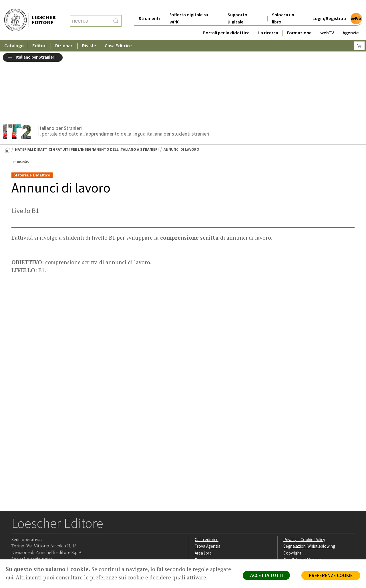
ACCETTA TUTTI (266, 575)
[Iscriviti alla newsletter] (61, 523)
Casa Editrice (118, 34)
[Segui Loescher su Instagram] (28, 524)
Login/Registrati (329, 7)
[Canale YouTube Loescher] (50, 524)
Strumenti (149, 7)
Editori (39, 34)
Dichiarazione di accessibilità (309, 504)
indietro (20, 92)
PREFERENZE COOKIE (331, 575)
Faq (198, 491)
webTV (327, 21)
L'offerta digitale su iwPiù (188, 7)
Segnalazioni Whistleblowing (309, 477)
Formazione (299, 21)
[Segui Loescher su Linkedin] (39, 524)
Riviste (89, 34)
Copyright (292, 484)
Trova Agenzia (208, 477)
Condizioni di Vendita (302, 491)
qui (32, 577)
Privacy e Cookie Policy (304, 470)
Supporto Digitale (237, 7)
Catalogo (14, 34)
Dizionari (64, 34)
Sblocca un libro (283, 7)
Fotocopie (293, 497)
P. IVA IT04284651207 (31, 546)
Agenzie (351, 21)
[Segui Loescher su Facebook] (16, 524)
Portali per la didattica (226, 21)
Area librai (204, 484)
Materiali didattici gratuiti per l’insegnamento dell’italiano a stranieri (87, 80)
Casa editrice (207, 470)
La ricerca (268, 21)
